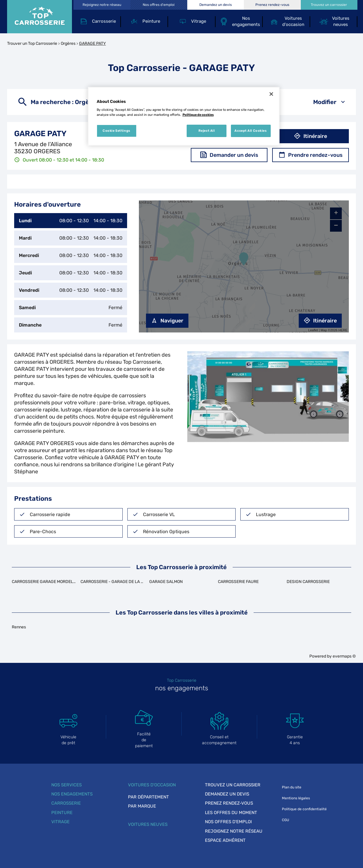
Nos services (66, 785)
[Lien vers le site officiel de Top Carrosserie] (40, 17)
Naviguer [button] (167, 321)
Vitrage (60, 822)
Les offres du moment (231, 813)
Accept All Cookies (251, 131)
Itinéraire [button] (311, 136)
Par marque (142, 806)
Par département (148, 797)
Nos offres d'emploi (228, 822)
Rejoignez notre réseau (234, 831)
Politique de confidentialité (304, 809)
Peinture (62, 813)
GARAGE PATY (92, 43)
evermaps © (344, 656)
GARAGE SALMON (166, 582)
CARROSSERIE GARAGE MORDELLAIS (47, 582)
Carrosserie (66, 803)
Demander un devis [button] (229, 155)
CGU (285, 820)
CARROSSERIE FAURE (238, 582)
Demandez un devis (227, 794)
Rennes (19, 627)
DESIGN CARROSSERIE (308, 582)
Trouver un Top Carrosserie (32, 43)
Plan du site (292, 787)
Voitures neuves (148, 824)
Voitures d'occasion (152, 785)
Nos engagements (72, 794)
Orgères (68, 43)
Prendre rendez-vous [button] (311, 155)
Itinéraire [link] (320, 321)
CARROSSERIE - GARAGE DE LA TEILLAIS (119, 582)
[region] (184, 116)
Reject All (207, 131)
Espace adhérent (225, 840)
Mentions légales (296, 798)
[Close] (271, 94)
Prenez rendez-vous (229, 803)
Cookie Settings (116, 131)
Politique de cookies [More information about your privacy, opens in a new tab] (198, 115)
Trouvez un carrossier (233, 785)
